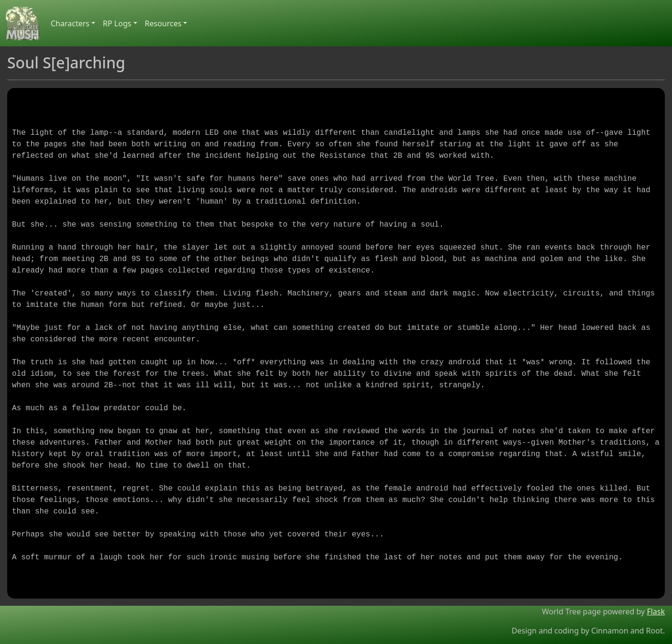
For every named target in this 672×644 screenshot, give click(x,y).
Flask (656, 611)
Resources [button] (163, 23)
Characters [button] (70, 23)
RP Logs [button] (117, 23)
